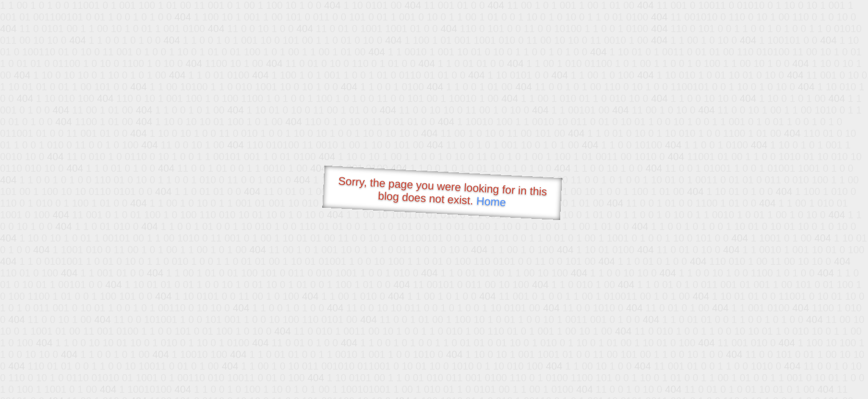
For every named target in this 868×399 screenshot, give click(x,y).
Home (491, 201)
